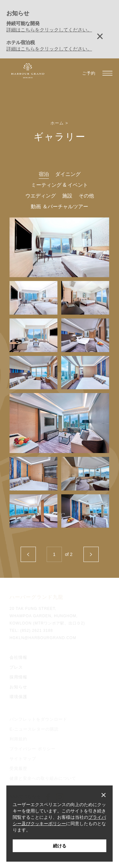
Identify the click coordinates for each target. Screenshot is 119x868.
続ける (60, 846)
